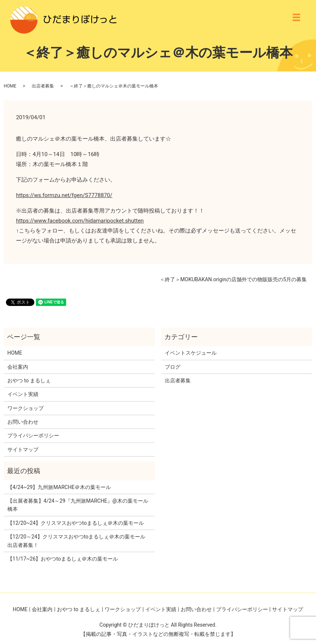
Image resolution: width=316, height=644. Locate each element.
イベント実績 (23, 394)
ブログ (173, 367)
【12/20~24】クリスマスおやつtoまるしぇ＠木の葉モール (76, 523)
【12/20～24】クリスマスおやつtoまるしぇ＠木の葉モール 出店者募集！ (76, 541)
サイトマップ (23, 450)
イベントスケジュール (191, 353)
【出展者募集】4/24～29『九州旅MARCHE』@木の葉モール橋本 (78, 505)
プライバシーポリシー (33, 435)
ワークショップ (26, 408)
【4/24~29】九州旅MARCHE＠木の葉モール (59, 487)
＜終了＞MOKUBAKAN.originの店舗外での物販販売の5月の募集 (233, 279)
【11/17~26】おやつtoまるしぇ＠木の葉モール (63, 559)
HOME (10, 86)
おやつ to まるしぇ (29, 380)
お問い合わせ (23, 422)
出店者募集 (43, 86)
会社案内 (18, 367)
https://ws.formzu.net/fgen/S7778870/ (64, 195)
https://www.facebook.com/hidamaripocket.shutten (80, 221)
